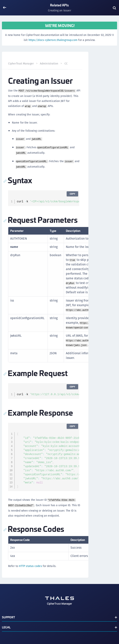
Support (8, 617)
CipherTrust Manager (21, 64)
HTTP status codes (30, 566)
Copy (72, 194)
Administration (49, 64)
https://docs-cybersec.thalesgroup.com (53, 40)
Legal (6, 627)
